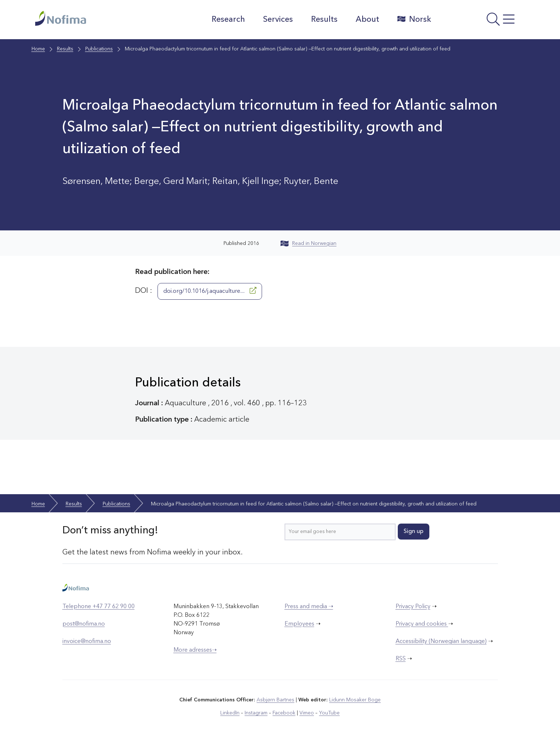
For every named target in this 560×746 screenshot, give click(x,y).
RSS (401, 659)
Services (278, 20)
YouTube (329, 713)
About (367, 20)
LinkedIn (230, 713)
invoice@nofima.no (87, 642)
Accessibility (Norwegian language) (441, 642)
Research (228, 20)
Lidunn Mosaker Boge (355, 700)
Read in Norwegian (308, 243)
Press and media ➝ (309, 607)
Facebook (284, 713)
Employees (299, 624)
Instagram (256, 713)
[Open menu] (482, 21)
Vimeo (307, 713)
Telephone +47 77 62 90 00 (99, 607)
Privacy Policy (413, 607)
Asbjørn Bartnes (275, 700)
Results (324, 20)
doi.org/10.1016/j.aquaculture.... (210, 291)
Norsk (414, 19)
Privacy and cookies (422, 624)
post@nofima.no (84, 624)
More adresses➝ (195, 650)
